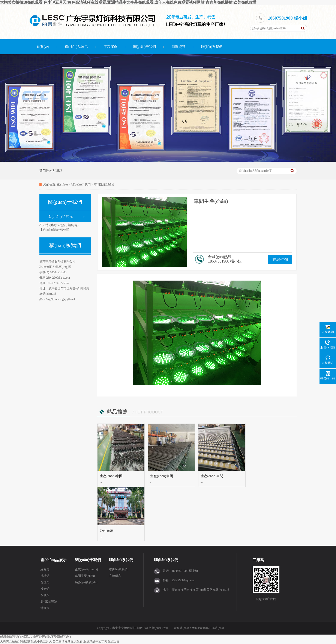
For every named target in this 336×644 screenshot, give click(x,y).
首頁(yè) (43, 47)
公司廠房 (106, 531)
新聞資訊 (178, 47)
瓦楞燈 (45, 582)
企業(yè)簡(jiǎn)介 (87, 569)
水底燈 (45, 595)
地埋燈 (45, 608)
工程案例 (111, 47)
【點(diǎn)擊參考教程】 (55, 230)
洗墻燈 (45, 576)
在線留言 (115, 576)
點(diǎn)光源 (49, 602)
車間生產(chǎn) (104, 185)
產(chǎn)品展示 (76, 47)
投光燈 (45, 589)
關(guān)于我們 (145, 47)
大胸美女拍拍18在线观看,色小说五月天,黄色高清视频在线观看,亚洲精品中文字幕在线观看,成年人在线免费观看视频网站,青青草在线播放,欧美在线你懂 (128, 2)
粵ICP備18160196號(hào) (208, 628)
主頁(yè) (62, 185)
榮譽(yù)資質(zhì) (86, 582)
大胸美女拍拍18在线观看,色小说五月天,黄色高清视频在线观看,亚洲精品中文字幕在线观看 (60, 642)
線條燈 (45, 569)
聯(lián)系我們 (212, 47)
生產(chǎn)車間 (111, 476)
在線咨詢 (280, 260)
